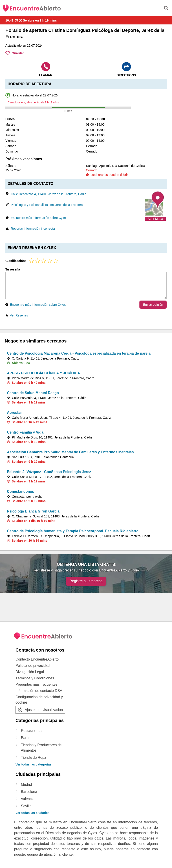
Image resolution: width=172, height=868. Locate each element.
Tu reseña (13, 269)
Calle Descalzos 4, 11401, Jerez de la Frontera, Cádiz (48, 194)
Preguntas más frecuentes (36, 684)
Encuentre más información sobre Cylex (39, 218)
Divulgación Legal (30, 672)
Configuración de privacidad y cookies (39, 700)
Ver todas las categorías (33, 764)
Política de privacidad (33, 666)
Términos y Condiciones (35, 678)
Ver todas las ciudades (32, 813)
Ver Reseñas (19, 315)
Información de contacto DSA (39, 691)
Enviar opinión (153, 305)
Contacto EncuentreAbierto (37, 659)
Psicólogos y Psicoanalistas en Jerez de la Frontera (47, 205)
